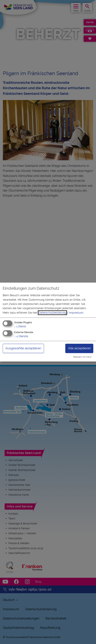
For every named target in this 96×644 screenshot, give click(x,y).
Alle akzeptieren (79, 348)
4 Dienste (21, 336)
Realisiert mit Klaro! (82, 357)
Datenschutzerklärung (52, 313)
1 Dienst (20, 327)
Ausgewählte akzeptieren (23, 348)
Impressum (76, 313)
